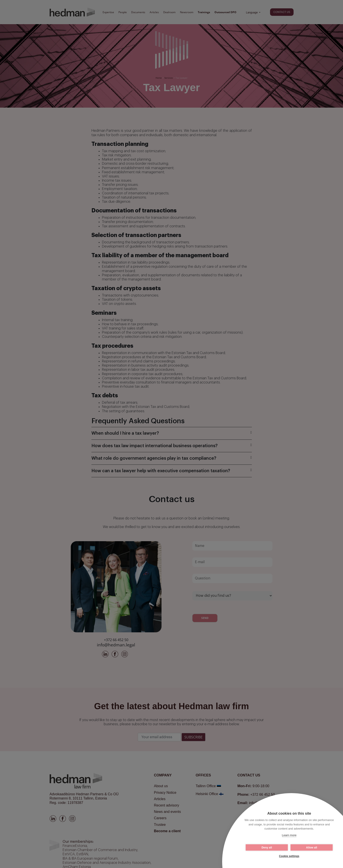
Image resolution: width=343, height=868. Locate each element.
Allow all (312, 848)
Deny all (267, 848)
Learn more (289, 835)
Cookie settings (289, 856)
